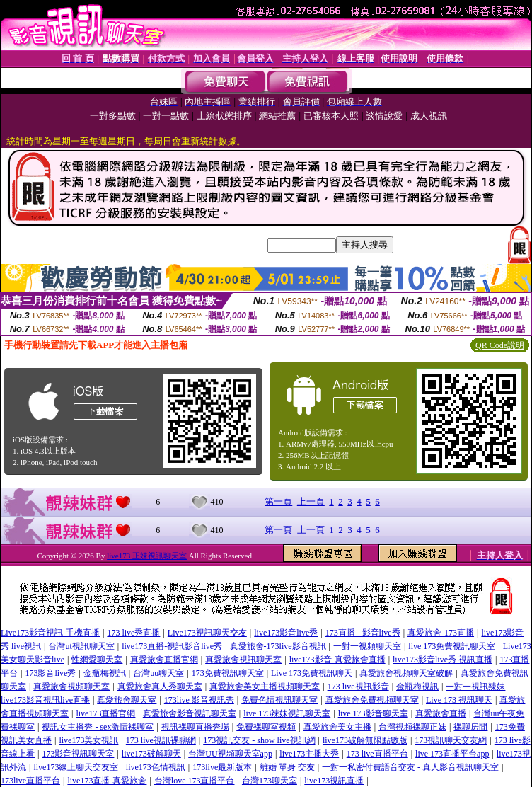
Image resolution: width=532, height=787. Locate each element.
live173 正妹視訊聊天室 (147, 556)
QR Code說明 (500, 345)
